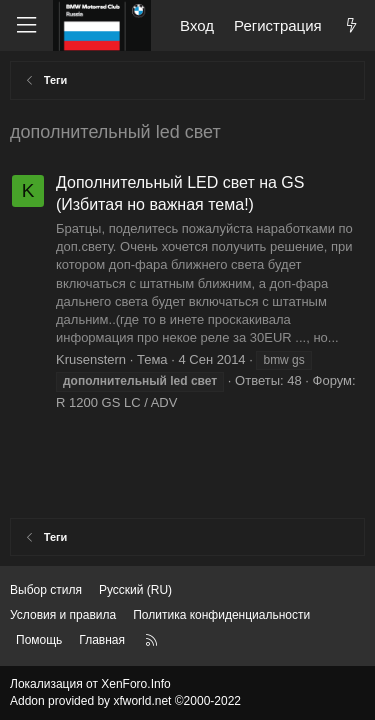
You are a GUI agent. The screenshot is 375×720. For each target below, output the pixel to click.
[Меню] (26, 25)
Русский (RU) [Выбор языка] (135, 590)
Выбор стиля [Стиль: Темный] (46, 590)
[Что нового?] (351, 25)
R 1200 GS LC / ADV (116, 402)
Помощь (39, 640)
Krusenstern (91, 359)
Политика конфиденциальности (221, 615)
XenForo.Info (135, 684)
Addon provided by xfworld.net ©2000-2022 (125, 701)
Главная (102, 640)
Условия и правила (63, 615)
